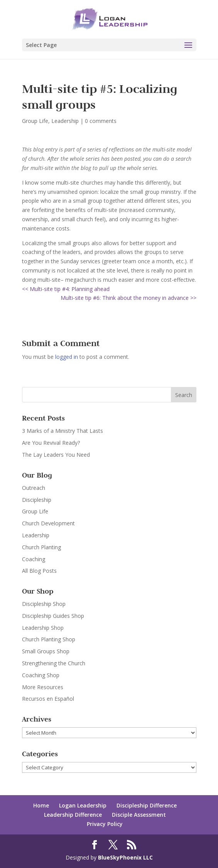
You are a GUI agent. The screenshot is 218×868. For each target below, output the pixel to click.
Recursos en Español (48, 699)
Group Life (35, 121)
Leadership (65, 121)
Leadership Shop (43, 628)
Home (41, 805)
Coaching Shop (41, 675)
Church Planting (41, 547)
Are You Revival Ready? (51, 443)
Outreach (34, 488)
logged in (67, 357)
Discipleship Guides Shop (53, 616)
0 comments (101, 121)
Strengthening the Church (54, 663)
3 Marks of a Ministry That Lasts (63, 431)
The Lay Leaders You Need (56, 455)
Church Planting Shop (49, 639)
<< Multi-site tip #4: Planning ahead (66, 289)
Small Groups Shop (46, 651)
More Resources (43, 687)
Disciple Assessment (139, 815)
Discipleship (37, 500)
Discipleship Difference (147, 805)
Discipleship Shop (44, 604)
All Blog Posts (39, 571)
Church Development (48, 523)
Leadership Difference (73, 815)
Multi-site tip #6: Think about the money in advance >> (128, 298)
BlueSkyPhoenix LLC (125, 857)
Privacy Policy (105, 824)
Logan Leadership (83, 805)
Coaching (34, 559)
